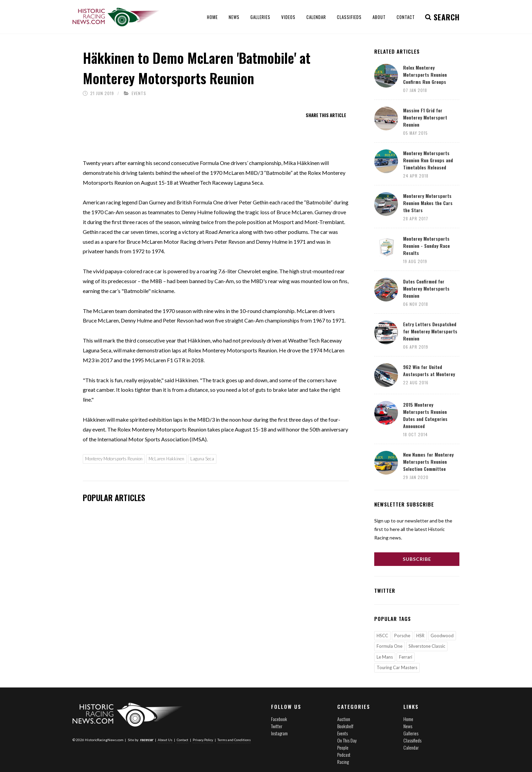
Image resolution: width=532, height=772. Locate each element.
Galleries (411, 733)
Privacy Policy (203, 740)
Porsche (402, 636)
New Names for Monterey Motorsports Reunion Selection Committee (428, 462)
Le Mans (385, 657)
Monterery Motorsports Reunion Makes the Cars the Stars (428, 203)
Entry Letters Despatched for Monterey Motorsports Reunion (430, 331)
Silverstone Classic (427, 646)
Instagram (279, 733)
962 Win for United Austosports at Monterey (429, 370)
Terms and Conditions (234, 740)
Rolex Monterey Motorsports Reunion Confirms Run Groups (425, 75)
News (408, 726)
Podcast (344, 755)
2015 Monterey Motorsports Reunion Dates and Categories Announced (425, 415)
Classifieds (412, 740)
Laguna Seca (202, 459)
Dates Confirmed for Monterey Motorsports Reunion (426, 288)
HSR (420, 636)
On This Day (347, 740)
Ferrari (406, 657)
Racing (343, 762)
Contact (183, 740)
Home (408, 719)
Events (139, 93)
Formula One (389, 646)
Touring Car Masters (397, 667)
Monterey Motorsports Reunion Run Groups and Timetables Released (428, 160)
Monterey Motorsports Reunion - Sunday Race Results (426, 246)
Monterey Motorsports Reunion (114, 459)
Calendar (411, 747)
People (343, 747)
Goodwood (442, 636)
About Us (165, 740)
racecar (147, 740)
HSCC (382, 636)
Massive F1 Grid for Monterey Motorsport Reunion (425, 117)
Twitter (277, 726)
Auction (344, 719)
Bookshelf (345, 726)
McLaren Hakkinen (166, 459)
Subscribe (417, 559)
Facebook (279, 719)
